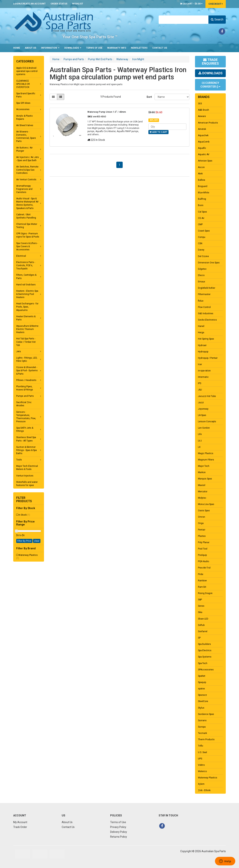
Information (50, 48)
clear (37, 541)
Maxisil (202, 485)
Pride (201, 574)
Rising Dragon (205, 593)
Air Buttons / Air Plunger (24, 149)
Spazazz (202, 695)
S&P (200, 600)
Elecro (201, 275)
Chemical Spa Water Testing (27, 226)
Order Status (59, 4)
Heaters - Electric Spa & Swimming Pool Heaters (27, 294)
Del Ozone (203, 256)
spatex (201, 689)
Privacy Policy (118, 827)
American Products (208, 123)
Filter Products (24, 499)
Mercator (203, 492)
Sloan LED (203, 619)
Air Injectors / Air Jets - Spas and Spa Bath (27, 159)
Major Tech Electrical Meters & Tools (27, 468)
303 (200, 104)
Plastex (202, 536)
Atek (200, 174)
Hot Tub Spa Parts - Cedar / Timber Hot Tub (26, 342)
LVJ (200, 441)
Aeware (202, 116)
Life (200, 434)
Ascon (201, 167)
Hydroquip (203, 352)
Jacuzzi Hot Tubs (207, 396)
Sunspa (202, 727)
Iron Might (138, 59)
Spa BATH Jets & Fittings (25, 429)
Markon (202, 472)
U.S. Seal (202, 752)
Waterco (202, 771)
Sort (149, 97)
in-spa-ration (204, 371)
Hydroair (202, 345)
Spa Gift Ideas (23, 103)
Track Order (20, 827)
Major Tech (204, 466)
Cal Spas (202, 212)
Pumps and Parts (25, 396)
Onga (201, 523)
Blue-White (204, 193)
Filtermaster (204, 294)
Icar (200, 364)
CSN (200, 243)
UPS (200, 759)
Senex (201, 606)
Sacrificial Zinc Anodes (24, 404)
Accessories (23, 109)
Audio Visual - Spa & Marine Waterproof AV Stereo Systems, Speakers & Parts (27, 203)
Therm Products (206, 739)
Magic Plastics (206, 453)
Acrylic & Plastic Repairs (25, 117)
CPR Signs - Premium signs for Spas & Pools (28, 235)
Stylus (201, 708)
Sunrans (202, 720)
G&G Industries (206, 313)
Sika (200, 612)
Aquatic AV (204, 154)
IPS (200, 383)
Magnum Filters (206, 460)
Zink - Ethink (204, 790)
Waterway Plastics (27, 557)
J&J (200, 390)
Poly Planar (204, 542)
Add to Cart (158, 132)
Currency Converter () (210, 85)
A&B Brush (203, 110)
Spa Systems (205, 657)
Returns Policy (119, 837)
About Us (30, 48)
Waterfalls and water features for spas (27, 484)
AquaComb (204, 142)
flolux (201, 301)
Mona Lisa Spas (206, 504)
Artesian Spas (205, 161)
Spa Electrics (205, 650)
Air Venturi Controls (26, 180)
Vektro (201, 765)
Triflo (201, 746)
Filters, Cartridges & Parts (26, 277)
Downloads (73, 48)
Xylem (201, 784)
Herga (201, 332)
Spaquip (202, 682)
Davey (201, 250)
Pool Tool (203, 549)
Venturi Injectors (25, 476)
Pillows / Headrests (26, 380)
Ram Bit (202, 587)
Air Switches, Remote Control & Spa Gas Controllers (27, 170)
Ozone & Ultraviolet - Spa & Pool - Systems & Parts (27, 370)
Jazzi (201, 403)
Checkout (216, 4)
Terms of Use (94, 48)
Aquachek (203, 135)
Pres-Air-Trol (204, 568)
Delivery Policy (119, 832)
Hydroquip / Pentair (208, 358)
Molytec (202, 498)
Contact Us (160, 48)
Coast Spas (204, 231)
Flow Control (204, 307)
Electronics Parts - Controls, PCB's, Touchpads (26, 265)
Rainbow (202, 581)
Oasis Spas (204, 511)
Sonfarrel (203, 631)
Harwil (201, 326)
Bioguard (203, 186)
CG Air (201, 218)
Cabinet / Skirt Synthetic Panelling (26, 216)
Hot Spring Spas (206, 339)
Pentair (202, 530)
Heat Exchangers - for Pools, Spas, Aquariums (27, 307)
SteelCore (203, 701)
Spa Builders (204, 644)
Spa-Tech (203, 663)
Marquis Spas (205, 479)
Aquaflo (202, 148)
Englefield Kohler (207, 288)
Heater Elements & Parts (26, 318)
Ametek (202, 129)
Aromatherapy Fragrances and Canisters (24, 189)
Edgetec (202, 269)
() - (191, 4)
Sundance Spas (206, 714)
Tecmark (202, 733)
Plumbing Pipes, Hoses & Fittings (25, 388)
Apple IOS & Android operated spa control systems (27, 71)
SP (199, 638)
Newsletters (139, 48)
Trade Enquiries (210, 62)
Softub (201, 625)
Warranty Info (117, 48)
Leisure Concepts (207, 422)
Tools (19, 460)
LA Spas (202, 415)
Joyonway (203, 409)
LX (199, 447)
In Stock (24, 515)
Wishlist (78, 4)
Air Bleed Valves (25, 125)
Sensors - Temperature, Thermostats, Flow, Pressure (26, 417)
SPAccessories (206, 670)
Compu (202, 237)
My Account (20, 822)
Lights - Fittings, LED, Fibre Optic (27, 359)
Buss (201, 205)
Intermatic (203, 377)
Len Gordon (204, 428)
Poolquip (202, 555)
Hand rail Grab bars (26, 285)
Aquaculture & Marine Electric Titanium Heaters (27, 329)
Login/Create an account (29, 4)
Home (17, 48)
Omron (202, 517)
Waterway (122, 59)
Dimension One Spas (209, 263)
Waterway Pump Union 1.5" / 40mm (107, 112)
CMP (200, 224)
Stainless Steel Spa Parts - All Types (26, 439)
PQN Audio (203, 561)
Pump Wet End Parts (100, 59)
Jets (19, 351)
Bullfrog (202, 199)
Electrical (21, 256)
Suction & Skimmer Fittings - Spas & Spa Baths (26, 450)
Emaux (202, 282)
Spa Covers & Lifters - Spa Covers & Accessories (27, 246)
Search (217, 19)
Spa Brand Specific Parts (26, 95)
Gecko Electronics (207, 320)
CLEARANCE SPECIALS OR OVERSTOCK (23, 84)
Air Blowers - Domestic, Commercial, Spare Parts (26, 136)
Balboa (202, 180)
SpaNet (202, 676)
